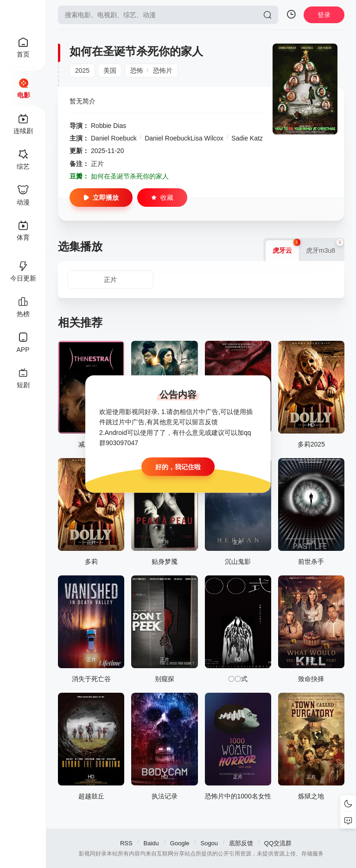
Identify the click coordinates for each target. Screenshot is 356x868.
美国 (110, 70)
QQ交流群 (278, 843)
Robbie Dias (108, 126)
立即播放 (101, 198)
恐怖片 (163, 70)
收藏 (162, 198)
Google (180, 843)
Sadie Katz (247, 138)
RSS (126, 843)
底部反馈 (241, 843)
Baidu (151, 843)
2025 (82, 70)
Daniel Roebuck (114, 138)
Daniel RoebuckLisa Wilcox (184, 138)
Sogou (209, 843)
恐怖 (137, 70)
